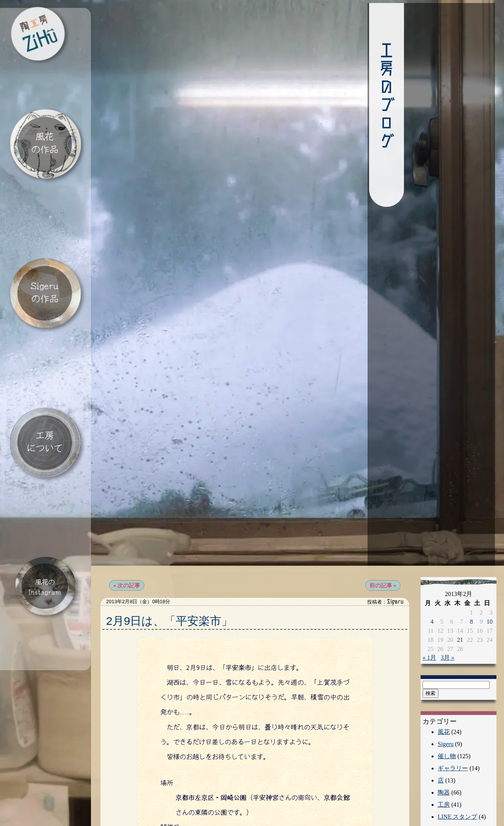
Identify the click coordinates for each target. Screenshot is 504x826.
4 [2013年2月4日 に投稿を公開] (432, 572)
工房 (444, 755)
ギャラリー (453, 718)
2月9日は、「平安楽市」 (169, 571)
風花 (444, 682)
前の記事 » (383, 535)
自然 (444, 791)
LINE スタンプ (457, 767)
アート (447, 815)
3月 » (448, 608)
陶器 (444, 742)
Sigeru (446, 694)
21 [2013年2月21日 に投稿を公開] (460, 590)
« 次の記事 (127, 535)
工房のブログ (344, 97)
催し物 (447, 706)
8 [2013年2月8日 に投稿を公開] (471, 572)
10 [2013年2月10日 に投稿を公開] (490, 572)
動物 (444, 803)
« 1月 (429, 608)
